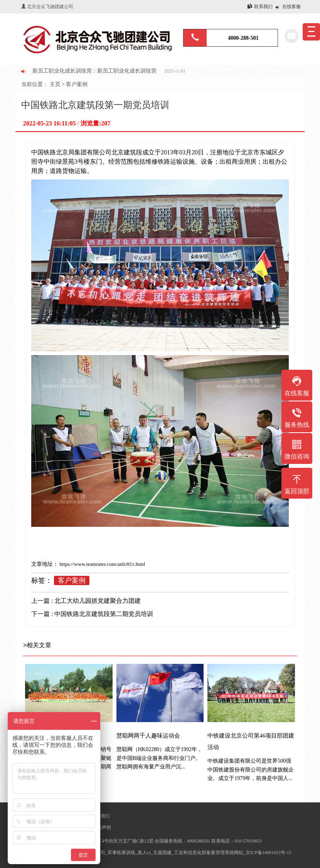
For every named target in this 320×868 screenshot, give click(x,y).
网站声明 (102, 827)
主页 (55, 84)
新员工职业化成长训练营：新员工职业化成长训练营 (94, 71)
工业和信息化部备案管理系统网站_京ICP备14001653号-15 (233, 853)
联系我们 (263, 7)
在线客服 (291, 7)
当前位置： (35, 84)
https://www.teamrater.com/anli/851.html (102, 564)
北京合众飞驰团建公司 (50, 7)
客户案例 (77, 84)
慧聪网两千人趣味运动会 (148, 736)
